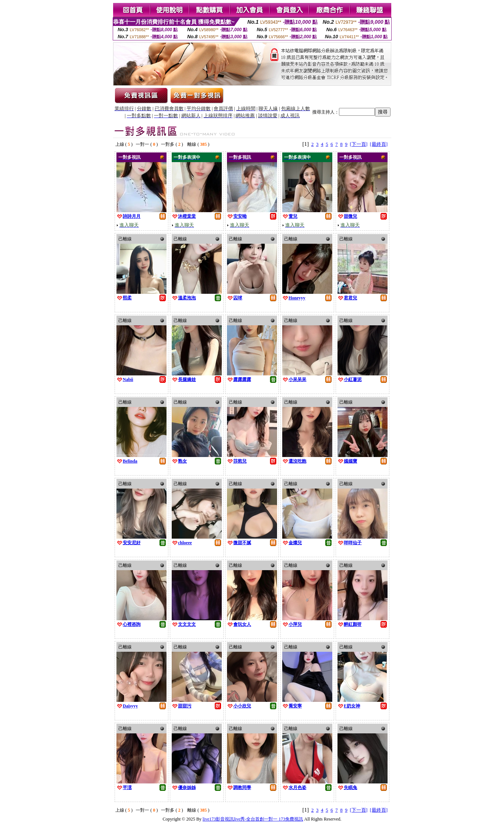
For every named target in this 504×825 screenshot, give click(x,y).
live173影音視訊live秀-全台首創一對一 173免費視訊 (253, 819)
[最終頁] (379, 144)
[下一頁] (359, 144)
